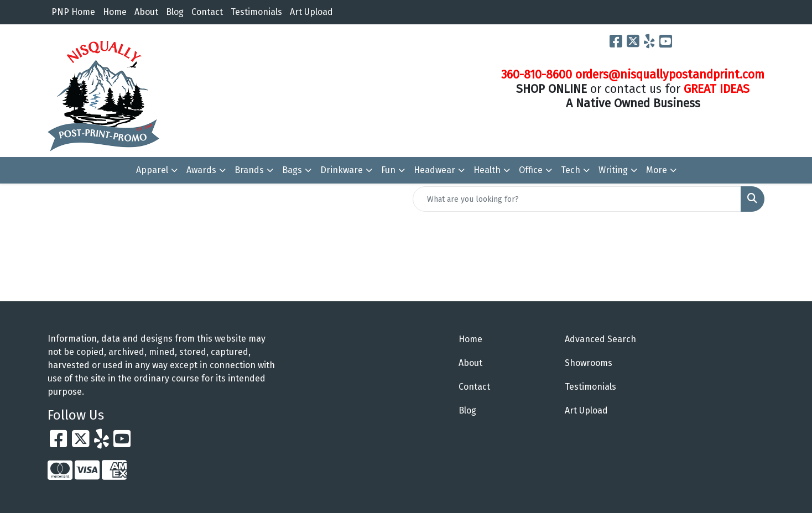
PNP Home (73, 12)
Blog (175, 12)
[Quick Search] (577, 199)
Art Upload (311, 12)
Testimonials (256, 12)
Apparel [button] (152, 170)
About (146, 12)
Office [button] (531, 170)
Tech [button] (571, 170)
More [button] (657, 170)
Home (115, 12)
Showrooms (589, 363)
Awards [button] (201, 170)
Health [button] (487, 170)
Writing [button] (613, 170)
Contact (207, 12)
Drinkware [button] (342, 170)
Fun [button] (388, 170)
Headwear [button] (434, 170)
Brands (249, 170)
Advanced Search (600, 339)
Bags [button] (292, 170)
